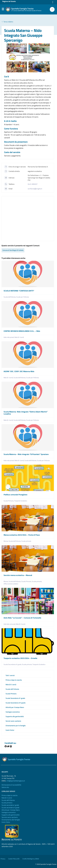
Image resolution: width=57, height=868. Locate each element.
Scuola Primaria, (9, 501)
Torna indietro (7, 22)
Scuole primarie (26, 541)
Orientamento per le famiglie (16, 726)
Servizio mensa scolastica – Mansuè (18, 575)
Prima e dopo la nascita (14, 680)
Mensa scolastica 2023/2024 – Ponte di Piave (22, 535)
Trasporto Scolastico (21, 501)
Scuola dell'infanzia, (10, 297)
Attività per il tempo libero (15, 707)
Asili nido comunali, (10, 624)
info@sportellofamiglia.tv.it (16, 781)
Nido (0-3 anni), (9, 378)
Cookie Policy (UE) (14, 859)
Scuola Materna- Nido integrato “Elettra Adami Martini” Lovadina (26, 413)
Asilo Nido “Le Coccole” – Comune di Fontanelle (22, 618)
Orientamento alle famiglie (11, 820)
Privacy (3, 859)
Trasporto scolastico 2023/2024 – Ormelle (20, 658)
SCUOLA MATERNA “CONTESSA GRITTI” (19, 291)
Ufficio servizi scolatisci (11, 584)
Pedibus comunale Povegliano (15, 495)
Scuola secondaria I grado (10, 805)
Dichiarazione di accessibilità (11, 785)
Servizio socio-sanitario (10, 817)
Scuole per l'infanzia (23, 297)
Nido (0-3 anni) (19, 337)
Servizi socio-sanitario (13, 721)
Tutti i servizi (10, 675)
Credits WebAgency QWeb (31, 859)
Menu (3, 10)
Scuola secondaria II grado (10, 808)
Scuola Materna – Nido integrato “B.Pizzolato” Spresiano (26, 454)
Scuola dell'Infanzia (8, 800)
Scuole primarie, (37, 581)
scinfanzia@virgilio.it (35, 189)
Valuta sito (5, 787)
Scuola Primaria (11, 694)
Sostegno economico (13, 712)
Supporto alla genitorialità (15, 716)
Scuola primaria (7, 803)
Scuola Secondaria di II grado (16, 703)
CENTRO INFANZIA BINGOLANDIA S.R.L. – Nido (22, 331)
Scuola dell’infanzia (12, 689)
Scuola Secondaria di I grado (15, 698)
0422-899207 (33, 184)
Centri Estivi (10, 730)
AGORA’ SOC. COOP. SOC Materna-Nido (19, 371)
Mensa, (6, 541)
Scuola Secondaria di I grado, (13, 664)
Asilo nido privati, (9, 337)
